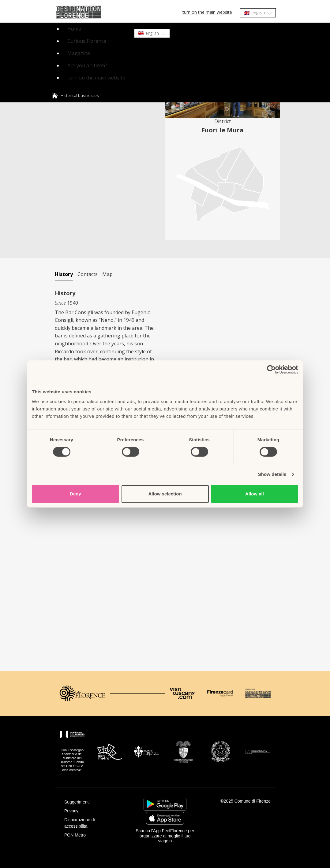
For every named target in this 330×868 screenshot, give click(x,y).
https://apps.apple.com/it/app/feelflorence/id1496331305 (165, 818)
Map (107, 274)
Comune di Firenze (253, 801)
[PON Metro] (92, 835)
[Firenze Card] (220, 693)
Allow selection (165, 494)
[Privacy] (92, 811)
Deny (75, 494)
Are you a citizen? (87, 65)
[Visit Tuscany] (182, 693)
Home (74, 29)
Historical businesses (80, 95)
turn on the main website (207, 12)
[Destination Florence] (258, 693)
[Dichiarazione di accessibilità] (92, 823)
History (64, 274)
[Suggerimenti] (92, 802)
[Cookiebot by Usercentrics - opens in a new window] (271, 370)
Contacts (88, 274)
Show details (272, 474)
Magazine (79, 53)
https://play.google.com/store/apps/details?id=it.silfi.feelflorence (165, 804)
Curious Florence (87, 41)
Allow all (255, 494)
